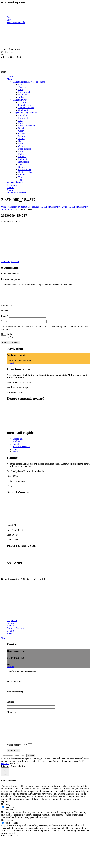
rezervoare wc (25, 169)
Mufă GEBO (24, 118)
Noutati (16, 447)
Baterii (21, 141)
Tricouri (22, 102)
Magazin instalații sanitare (25, 113)
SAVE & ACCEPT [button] (10, 843)
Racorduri (23, 115)
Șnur (20, 164)
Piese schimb (24, 92)
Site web (5, 325)
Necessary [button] (6, 812)
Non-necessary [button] (8, 828)
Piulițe (21, 154)
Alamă (21, 139)
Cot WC (22, 133)
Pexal (21, 144)
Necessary (9, 815)
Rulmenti (23, 95)
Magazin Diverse (20, 100)
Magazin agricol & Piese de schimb (29, 82)
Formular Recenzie (21, 450)
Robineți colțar (25, 172)
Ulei (20, 84)
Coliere (22, 136)
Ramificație (24, 162)
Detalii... (5, 771)
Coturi (21, 131)
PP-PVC (22, 157)
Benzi (21, 128)
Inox (20, 120)
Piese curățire (25, 149)
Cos (9, 17)
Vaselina (22, 87)
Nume (5, 314)
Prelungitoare (25, 159)
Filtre (21, 89)
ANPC (16, 455)
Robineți (22, 167)
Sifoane (22, 175)
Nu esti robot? (8, 338)
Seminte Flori (25, 105)
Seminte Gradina (26, 108)
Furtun (21, 123)
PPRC (21, 151)
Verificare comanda (16, 22)
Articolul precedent (10, 261)
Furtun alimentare (27, 126)
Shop (9, 20)
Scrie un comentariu (10, 274)
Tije (20, 180)
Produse (16, 445)
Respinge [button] (14, 771)
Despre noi (18, 442)
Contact (10, 366)
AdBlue (22, 97)
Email (5, 319)
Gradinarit (23, 110)
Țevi (20, 177)
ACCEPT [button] (80, 769)
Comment (7, 309)
